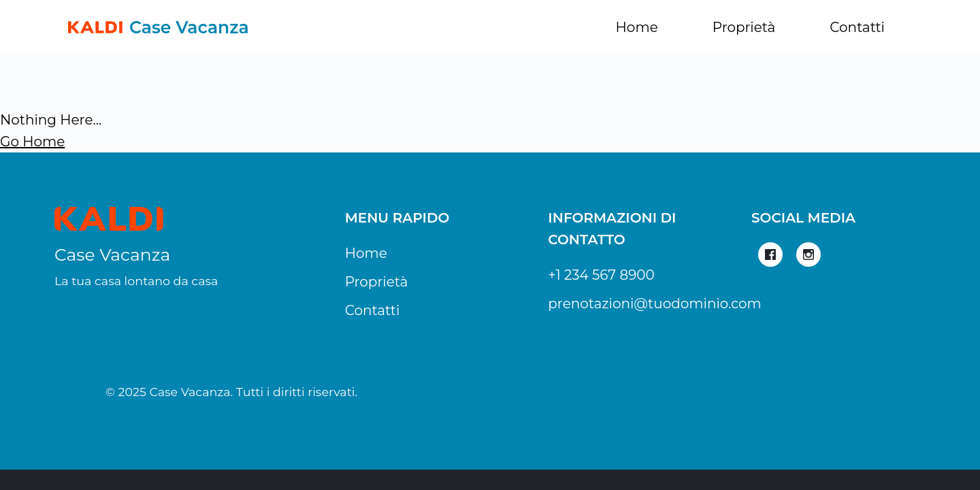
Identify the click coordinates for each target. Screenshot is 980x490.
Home (637, 27)
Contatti (857, 27)
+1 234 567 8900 (601, 275)
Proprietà (744, 27)
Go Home (32, 142)
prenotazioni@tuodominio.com (655, 304)
